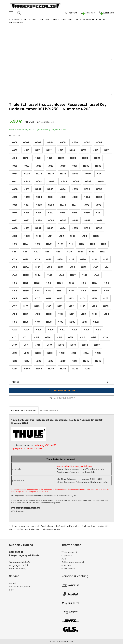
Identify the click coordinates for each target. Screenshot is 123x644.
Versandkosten (47, 122)
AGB (64, 559)
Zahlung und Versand (73, 562)
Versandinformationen (48, 529)
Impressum (67, 555)
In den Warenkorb (61, 390)
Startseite (15, 20)
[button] (111, 59)
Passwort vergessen (20, 586)
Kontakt (13, 583)
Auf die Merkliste (61, 398)
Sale (11, 590)
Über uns (66, 565)
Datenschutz (68, 568)
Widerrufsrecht (69, 552)
